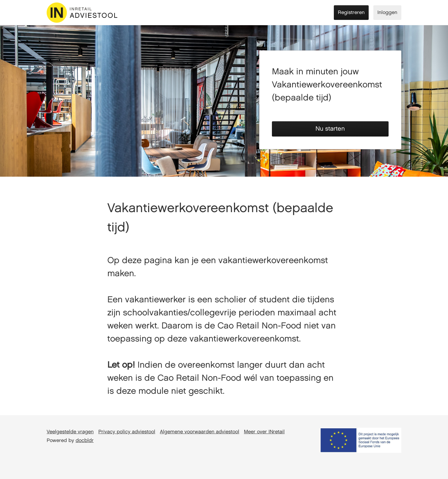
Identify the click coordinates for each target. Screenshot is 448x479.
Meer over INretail (264, 432)
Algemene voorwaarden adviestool (200, 432)
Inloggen (387, 13)
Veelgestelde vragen (70, 432)
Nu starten (330, 129)
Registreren (351, 13)
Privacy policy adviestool (127, 432)
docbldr (85, 441)
